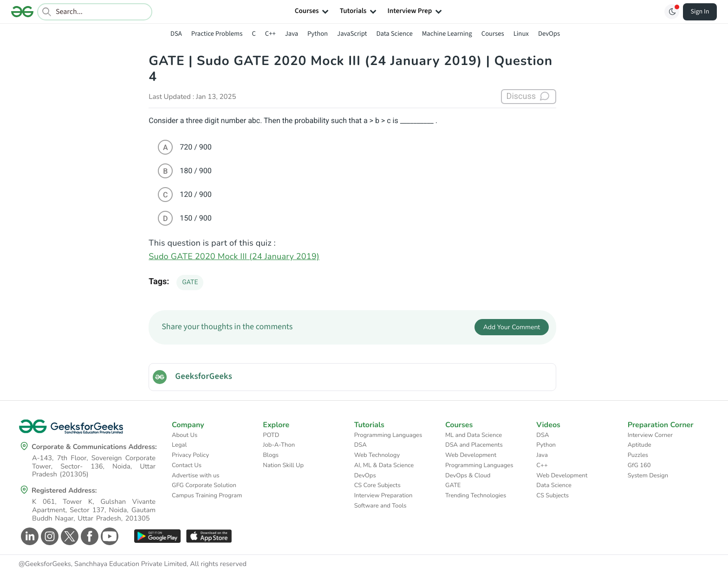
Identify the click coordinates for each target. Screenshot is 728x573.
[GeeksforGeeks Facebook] (88, 536)
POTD (271, 435)
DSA (176, 34)
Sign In (700, 12)
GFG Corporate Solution (204, 485)
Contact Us (187, 465)
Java (292, 34)
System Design (648, 475)
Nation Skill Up (283, 465)
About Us (185, 435)
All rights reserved (218, 564)
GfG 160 (639, 465)
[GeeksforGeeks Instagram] (49, 536)
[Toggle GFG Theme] (672, 12)
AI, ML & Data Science (384, 465)
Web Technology (377, 455)
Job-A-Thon (279, 445)
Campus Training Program (207, 495)
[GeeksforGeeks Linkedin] (29, 536)
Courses (493, 34)
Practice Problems (217, 34)
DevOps (549, 34)
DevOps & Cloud (468, 475)
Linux (521, 34)
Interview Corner (650, 435)
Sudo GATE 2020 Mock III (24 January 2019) (234, 257)
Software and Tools (380, 506)
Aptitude (640, 445)
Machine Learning (447, 34)
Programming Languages (388, 435)
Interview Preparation (383, 495)
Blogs (271, 455)
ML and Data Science (474, 435)
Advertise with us (196, 475)
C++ (270, 34)
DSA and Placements (474, 445)
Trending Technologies (476, 495)
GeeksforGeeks (204, 377)
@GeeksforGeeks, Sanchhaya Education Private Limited (103, 564)
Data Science (395, 34)
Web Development (471, 455)
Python (318, 34)
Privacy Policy (190, 455)
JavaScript (352, 34)
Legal (179, 445)
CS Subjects (552, 495)
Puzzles (638, 455)
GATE (190, 282)
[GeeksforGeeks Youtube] (108, 536)
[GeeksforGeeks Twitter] (68, 536)
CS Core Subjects (377, 485)
